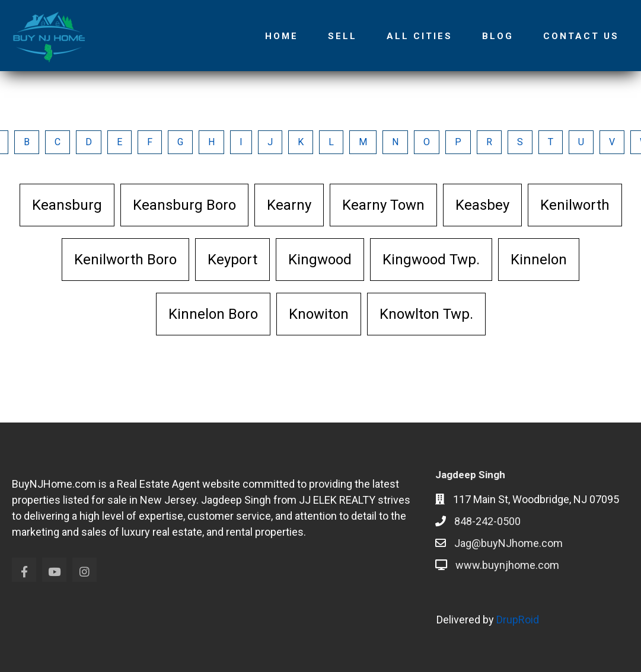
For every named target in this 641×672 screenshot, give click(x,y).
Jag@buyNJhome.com (508, 543)
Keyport (232, 260)
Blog (498, 36)
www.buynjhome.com (507, 565)
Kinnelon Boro (213, 314)
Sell (342, 36)
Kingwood (320, 260)
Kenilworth (575, 205)
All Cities (420, 36)
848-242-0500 (487, 521)
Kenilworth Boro (125, 260)
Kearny (289, 205)
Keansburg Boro (184, 205)
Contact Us (581, 36)
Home (282, 36)
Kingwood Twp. (431, 260)
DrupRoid (518, 620)
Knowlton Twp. (426, 314)
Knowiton (319, 314)
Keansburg (67, 205)
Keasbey (482, 205)
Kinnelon (539, 260)
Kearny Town (383, 205)
